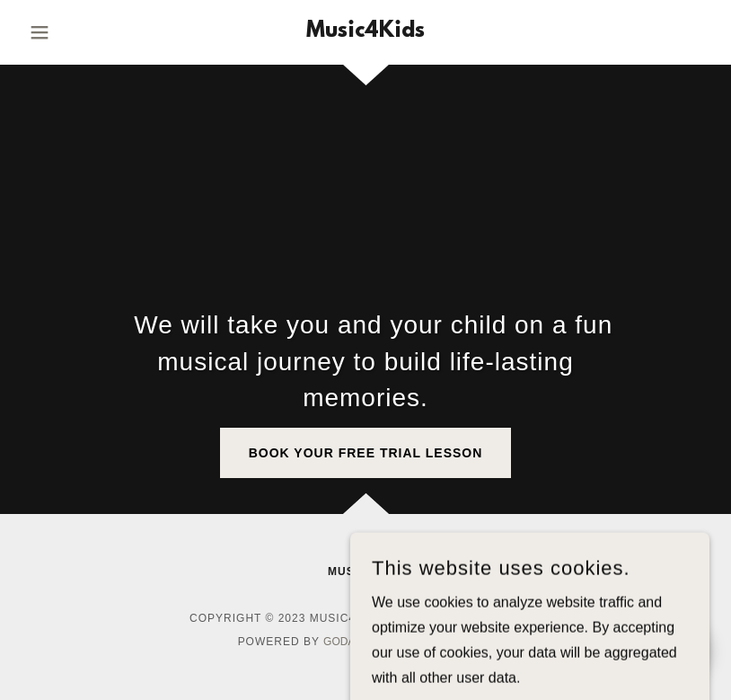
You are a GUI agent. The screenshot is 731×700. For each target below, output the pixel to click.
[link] (365, 32)
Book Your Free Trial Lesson (366, 453)
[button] (73, 32)
